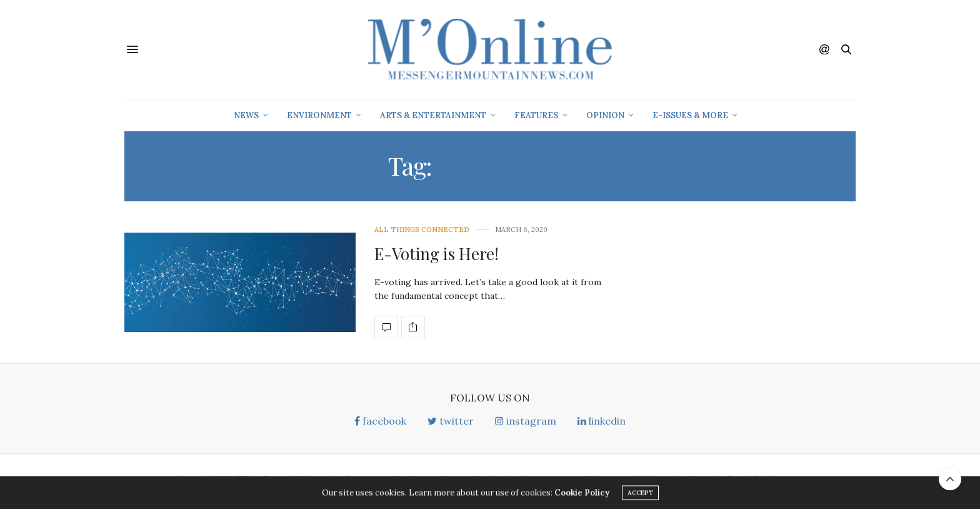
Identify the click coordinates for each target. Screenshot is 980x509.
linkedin (602, 421)
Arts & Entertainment (433, 115)
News (246, 115)
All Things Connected (422, 230)
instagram (526, 421)
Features (536, 115)
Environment (319, 115)
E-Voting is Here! (437, 254)
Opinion (605, 115)
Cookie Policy (582, 495)
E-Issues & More (690, 115)
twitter (451, 421)
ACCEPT (640, 495)
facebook (380, 421)
